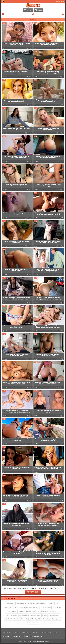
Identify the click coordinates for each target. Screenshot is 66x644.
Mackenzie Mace (21, 605)
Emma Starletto (24, 616)
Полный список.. (33, 624)
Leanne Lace (10, 605)
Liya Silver (38, 620)
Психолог (21, 612)
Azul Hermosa (31, 612)
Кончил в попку (54, 616)
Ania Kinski (8, 620)
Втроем (44, 616)
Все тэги (36, 633)
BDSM (32, 620)
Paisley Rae (28, 609)
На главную (7, 633)
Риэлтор (51, 605)
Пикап (57, 605)
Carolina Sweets (46, 609)
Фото (56, 633)
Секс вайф (24, 620)
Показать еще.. (33, 593)
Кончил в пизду (12, 616)
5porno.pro (29, 642)
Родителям (16, 637)
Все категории (46, 633)
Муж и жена (12, 612)
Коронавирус (57, 609)
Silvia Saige (47, 620)
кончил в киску (18, 609)
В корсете (32, 605)
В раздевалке (57, 620)
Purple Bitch (54, 612)
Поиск (16, 633)
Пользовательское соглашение (33, 637)
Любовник (45, 612)
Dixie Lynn (8, 609)
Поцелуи (36, 609)
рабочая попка (41, 605)
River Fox (16, 620)
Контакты (6, 637)
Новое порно (26, 633)
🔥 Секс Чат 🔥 (60, 1)
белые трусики (35, 616)
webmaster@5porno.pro (43, 642)
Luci (38, 612)
